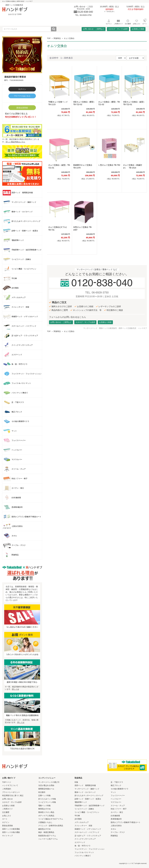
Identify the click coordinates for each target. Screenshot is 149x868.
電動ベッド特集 (44, 806)
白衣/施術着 (115, 816)
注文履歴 (6, 812)
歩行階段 (78, 819)
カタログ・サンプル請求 (118, 29)
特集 (76, 782)
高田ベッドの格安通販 (11, 829)
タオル (113, 829)
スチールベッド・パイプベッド (87, 832)
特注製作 (42, 792)
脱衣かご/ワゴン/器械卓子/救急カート (126, 822)
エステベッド (80, 842)
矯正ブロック (116, 785)
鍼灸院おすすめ (44, 829)
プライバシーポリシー (11, 792)
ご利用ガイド (7, 809)
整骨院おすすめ (44, 809)
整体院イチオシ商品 (46, 812)
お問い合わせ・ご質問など (94, 29)
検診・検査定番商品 (46, 832)
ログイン (22, 89)
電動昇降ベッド (81, 802)
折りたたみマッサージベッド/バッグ (89, 795)
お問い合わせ (7, 799)
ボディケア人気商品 (46, 816)
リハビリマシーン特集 (47, 802)
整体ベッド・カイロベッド (85, 792)
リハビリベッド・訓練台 (84, 809)
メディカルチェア (82, 822)
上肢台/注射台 (116, 826)
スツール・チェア (118, 806)
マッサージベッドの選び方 (49, 782)
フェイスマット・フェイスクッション (90, 849)
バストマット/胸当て (83, 856)
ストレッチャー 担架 (83, 826)
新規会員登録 (22, 108)
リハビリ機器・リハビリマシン (87, 812)
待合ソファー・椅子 (119, 809)
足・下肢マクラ (117, 782)
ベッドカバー (116, 799)
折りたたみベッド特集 (47, 799)
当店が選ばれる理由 (46, 785)
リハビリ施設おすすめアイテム (51, 819)
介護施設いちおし (45, 822)
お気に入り (7, 816)
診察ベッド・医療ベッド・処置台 (88, 799)
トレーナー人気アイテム (48, 839)
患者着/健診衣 (116, 819)
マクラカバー (116, 802)
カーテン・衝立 (117, 812)
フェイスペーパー (118, 795)
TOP (49, 38)
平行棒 (77, 816)
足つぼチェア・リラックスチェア (88, 836)
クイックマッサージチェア (85, 839)
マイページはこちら (22, 96)
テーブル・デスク (118, 832)
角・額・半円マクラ (83, 846)
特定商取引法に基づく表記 (13, 795)
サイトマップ (7, 836)
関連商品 (57, 38)
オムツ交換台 (69, 38)
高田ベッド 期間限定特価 (85, 785)
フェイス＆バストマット (84, 852)
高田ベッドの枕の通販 (11, 832)
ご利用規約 (7, 789)
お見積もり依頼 (138, 29)
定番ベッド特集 (44, 795)
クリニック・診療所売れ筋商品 (51, 826)
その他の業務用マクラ (120, 789)
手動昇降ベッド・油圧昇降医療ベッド (90, 806)
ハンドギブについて (10, 785)
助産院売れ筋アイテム (47, 836)
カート (5, 819)
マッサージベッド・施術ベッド (87, 789)
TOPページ (7, 782)
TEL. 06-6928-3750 (97, 292)
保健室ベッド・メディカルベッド (88, 829)
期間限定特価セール (46, 789)
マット (113, 792)
